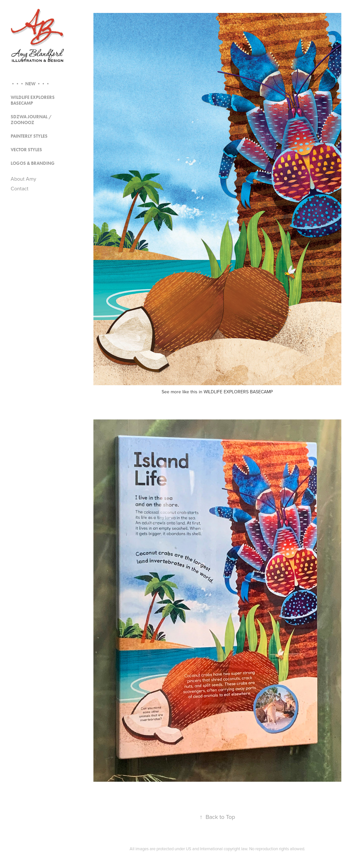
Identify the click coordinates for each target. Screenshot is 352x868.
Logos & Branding (33, 163)
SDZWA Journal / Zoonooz (31, 120)
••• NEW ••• (30, 84)
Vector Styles (26, 150)
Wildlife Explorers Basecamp (33, 100)
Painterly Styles (29, 136)
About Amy (23, 179)
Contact (20, 188)
